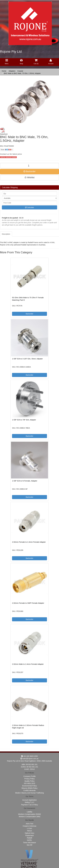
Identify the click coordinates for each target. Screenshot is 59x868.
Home (4, 71)
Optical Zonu (29, 833)
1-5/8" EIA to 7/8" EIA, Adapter (24, 420)
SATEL (29, 840)
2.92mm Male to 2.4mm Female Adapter (28, 664)
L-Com (29, 828)
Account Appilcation (29, 800)
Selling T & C (29, 802)
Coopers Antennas (29, 826)
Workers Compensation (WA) (29, 817)
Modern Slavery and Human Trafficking (29, 793)
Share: (7, 150)
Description (6, 234)
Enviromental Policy (30, 786)
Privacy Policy (29, 779)
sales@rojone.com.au (29, 759)
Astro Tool (29, 824)
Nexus (29, 831)
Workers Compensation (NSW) (29, 814)
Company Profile (29, 776)
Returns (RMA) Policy (30, 788)
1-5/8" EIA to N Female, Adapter (25, 481)
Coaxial (20, 71)
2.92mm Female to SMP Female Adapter (28, 603)
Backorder (29, 171)
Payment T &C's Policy (29, 805)
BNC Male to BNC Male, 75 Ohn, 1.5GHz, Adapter (22, 73)
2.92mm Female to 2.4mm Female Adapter (29, 542)
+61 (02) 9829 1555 (30, 756)
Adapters (12, 71)
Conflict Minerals (29, 790)
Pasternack (29, 835)
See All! (29, 845)
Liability (30, 812)
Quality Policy (30, 781)
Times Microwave (29, 843)
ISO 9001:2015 (29, 783)
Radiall (30, 838)
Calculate (29, 207)
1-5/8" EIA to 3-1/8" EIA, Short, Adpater (27, 359)
